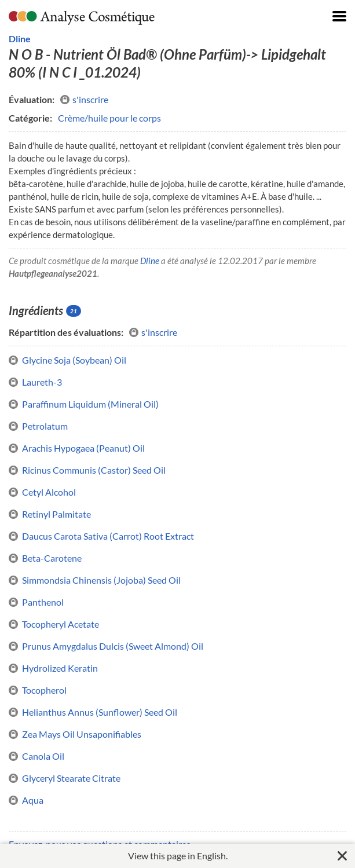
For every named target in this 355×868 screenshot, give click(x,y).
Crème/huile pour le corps (109, 118)
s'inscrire (84, 100)
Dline (20, 39)
